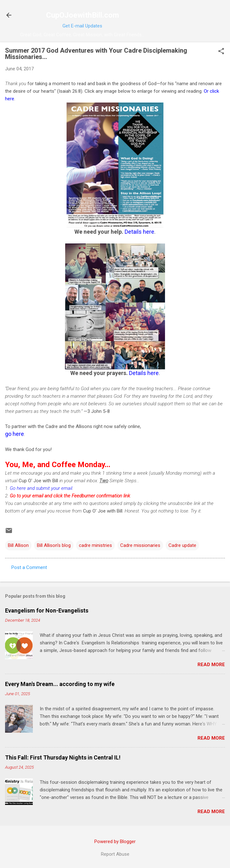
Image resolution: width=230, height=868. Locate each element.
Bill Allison (18, 545)
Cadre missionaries (140, 545)
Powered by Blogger (115, 842)
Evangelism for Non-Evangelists (47, 610)
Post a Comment (29, 567)
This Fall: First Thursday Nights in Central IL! (63, 757)
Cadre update (182, 545)
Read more (211, 665)
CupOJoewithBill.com (83, 15)
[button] (221, 52)
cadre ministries (95, 545)
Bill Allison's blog (54, 545)
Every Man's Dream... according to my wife (60, 684)
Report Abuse (115, 854)
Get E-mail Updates (82, 26)
